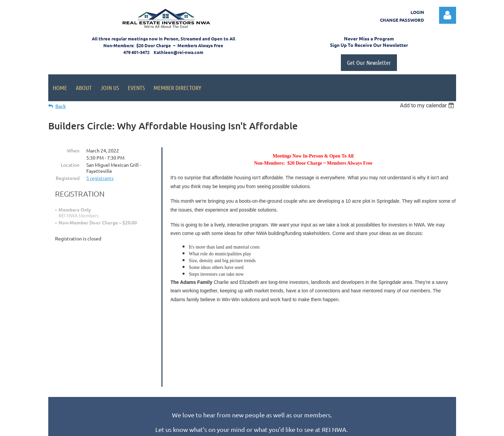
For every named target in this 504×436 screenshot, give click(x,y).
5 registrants (100, 178)
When (73, 150)
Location (70, 165)
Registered (68, 178)
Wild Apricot (375, 428)
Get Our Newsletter (369, 62)
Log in (448, 15)
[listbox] (428, 105)
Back (61, 106)
